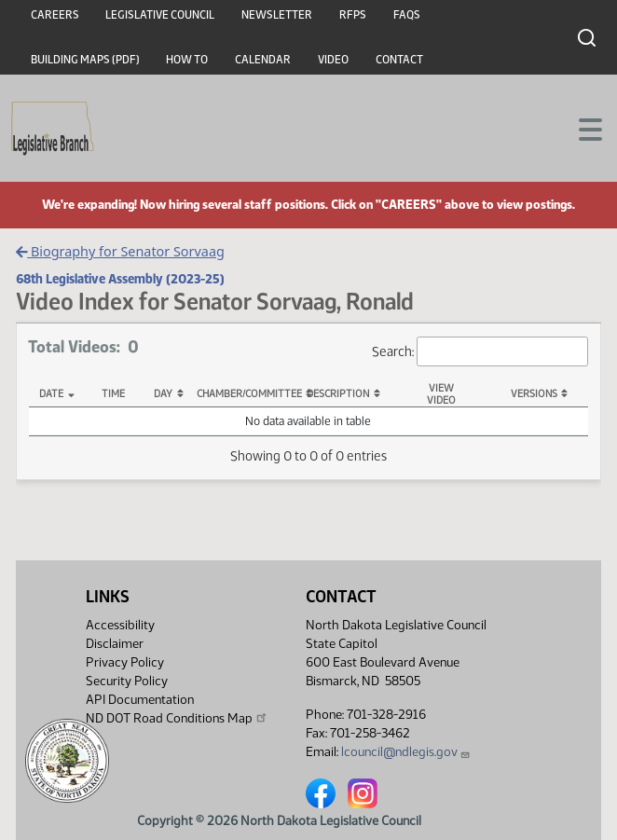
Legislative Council (160, 15)
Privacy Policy (125, 662)
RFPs (353, 15)
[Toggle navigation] (581, 128)
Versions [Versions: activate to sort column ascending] (534, 394)
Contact (399, 60)
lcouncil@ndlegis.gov (406, 752)
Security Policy (127, 681)
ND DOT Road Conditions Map (177, 718)
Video (333, 60)
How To (187, 60)
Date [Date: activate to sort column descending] (51, 394)
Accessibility (120, 625)
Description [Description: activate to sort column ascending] (338, 394)
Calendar (263, 60)
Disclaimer (115, 644)
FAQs (407, 15)
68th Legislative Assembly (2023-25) (120, 279)
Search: (480, 352)
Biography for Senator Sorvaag (120, 251)
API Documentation (140, 700)
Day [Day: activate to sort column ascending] (163, 394)
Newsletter (277, 15)
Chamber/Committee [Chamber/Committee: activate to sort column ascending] (246, 394)
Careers (55, 15)
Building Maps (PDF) (85, 60)
